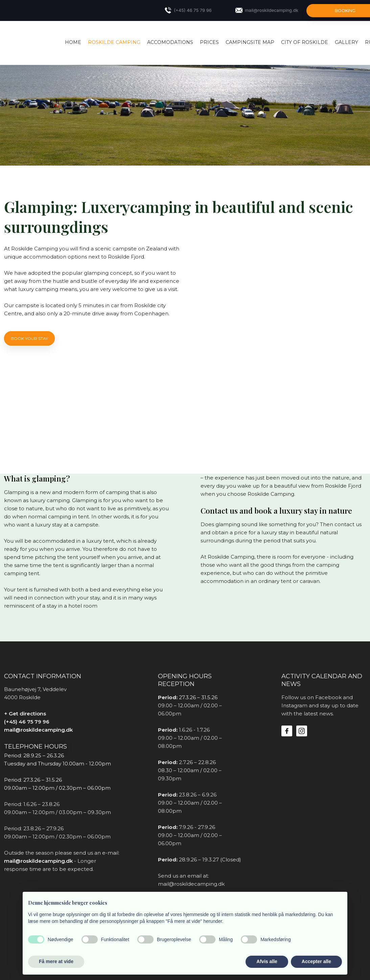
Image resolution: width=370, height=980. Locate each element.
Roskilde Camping (114, 42)
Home (73, 42)
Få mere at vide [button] (56, 961)
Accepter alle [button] (316, 961)
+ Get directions (25, 714)
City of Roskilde (305, 42)
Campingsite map (250, 42)
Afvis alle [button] (267, 961)
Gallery (346, 42)
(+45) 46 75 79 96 (27, 722)
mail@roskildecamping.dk (38, 730)
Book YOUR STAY (29, 338)
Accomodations (170, 42)
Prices (209, 42)
